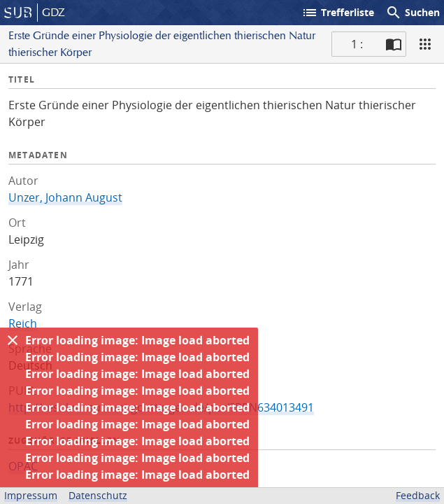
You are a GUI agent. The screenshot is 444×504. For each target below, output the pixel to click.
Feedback (418, 495)
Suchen (413, 13)
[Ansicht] (425, 44)
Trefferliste (338, 13)
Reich (23, 323)
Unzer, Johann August (65, 197)
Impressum (31, 495)
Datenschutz (98, 495)
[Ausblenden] (13, 340)
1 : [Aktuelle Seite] (357, 44)
